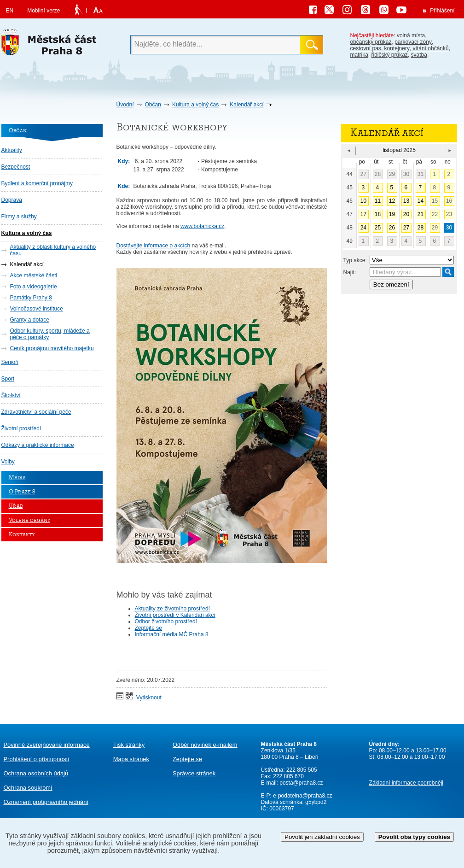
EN (10, 11)
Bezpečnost (16, 167)
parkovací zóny (413, 42)
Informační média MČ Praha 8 (172, 634)
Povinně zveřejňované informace (47, 745)
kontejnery (397, 48)
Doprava (12, 200)
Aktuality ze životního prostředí (172, 609)
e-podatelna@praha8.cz (302, 796)
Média (17, 478)
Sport (8, 379)
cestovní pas (366, 48)
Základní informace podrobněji (406, 783)
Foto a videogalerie (34, 287)
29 (392, 174)
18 (378, 214)
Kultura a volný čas (195, 105)
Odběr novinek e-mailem (205, 745)
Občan (153, 105)
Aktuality (12, 150)
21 (420, 214)
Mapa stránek (131, 759)
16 (449, 201)
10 (363, 201)
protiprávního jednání (46, 802)
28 (378, 174)
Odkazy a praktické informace (38, 445)
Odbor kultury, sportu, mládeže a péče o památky (50, 334)
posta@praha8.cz (301, 783)
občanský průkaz (371, 42)
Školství (11, 395)
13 (406, 201)
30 (406, 174)
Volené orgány (29, 520)
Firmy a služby (19, 217)
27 (363, 174)
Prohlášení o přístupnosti (37, 759)
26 (392, 228)
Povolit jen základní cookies (322, 837)
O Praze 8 (22, 492)
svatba (419, 55)
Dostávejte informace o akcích (154, 246)
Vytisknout (149, 698)
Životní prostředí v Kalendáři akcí (175, 615)
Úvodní (125, 105)
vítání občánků (431, 48)
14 (420, 201)
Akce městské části (34, 276)
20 (406, 214)
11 (378, 201)
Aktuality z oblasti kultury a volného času (53, 250)
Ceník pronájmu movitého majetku (52, 348)
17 (363, 214)
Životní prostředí (21, 428)
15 (435, 201)
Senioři (10, 362)
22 (435, 214)
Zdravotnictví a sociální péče (36, 412)
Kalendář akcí (246, 105)
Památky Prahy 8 (31, 298)
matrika (359, 55)
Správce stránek (194, 773)
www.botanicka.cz (202, 226)
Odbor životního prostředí (166, 622)
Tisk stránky (129, 745)
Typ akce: (355, 260)
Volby (8, 462)
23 (449, 214)
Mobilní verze (43, 11)
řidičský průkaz (390, 55)
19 (392, 214)
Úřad (16, 506)
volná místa (411, 35)
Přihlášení (442, 11)
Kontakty (22, 535)
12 (392, 201)
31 (420, 174)
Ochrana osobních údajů (36, 773)
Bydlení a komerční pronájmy (37, 183)
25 (378, 228)
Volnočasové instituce (37, 309)
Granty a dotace (30, 320)
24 (363, 228)
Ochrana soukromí (28, 788)
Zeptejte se (148, 628)
